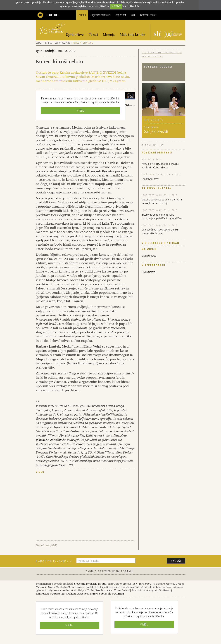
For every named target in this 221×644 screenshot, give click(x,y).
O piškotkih (58, 594)
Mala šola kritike (132, 35)
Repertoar (120, 15)
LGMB (54, 545)
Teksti (93, 35)
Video (40, 472)
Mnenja (109, 35)
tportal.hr (42, 440)
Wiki (133, 15)
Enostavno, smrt (150, 179)
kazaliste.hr (58, 440)
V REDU (116, 6)
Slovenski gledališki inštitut (90, 584)
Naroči (176, 561)
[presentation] (162, 561)
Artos (94, 448)
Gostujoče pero (62, 43)
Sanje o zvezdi (156, 131)
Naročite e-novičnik (54, 561)
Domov (39, 43)
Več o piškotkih (131, 6)
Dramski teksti (148, 15)
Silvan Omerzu (149, 256)
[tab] (85, 472)
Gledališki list (153, 145)
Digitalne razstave (100, 15)
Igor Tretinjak (46, 51)
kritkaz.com (84, 444)
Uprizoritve (75, 35)
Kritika (82, 15)
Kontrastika (43, 594)
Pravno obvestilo (101, 594)
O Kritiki (119, 594)
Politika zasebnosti (78, 594)
